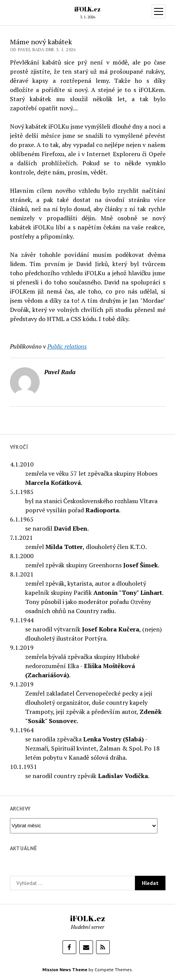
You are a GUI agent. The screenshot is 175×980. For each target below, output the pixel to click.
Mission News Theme (65, 970)
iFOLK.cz (87, 9)
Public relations (67, 346)
